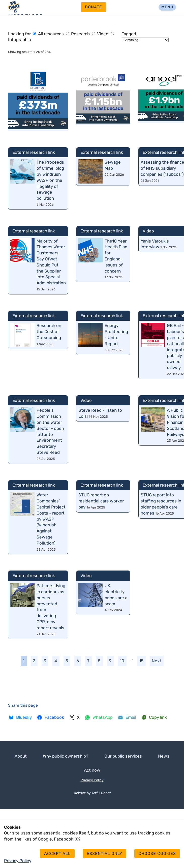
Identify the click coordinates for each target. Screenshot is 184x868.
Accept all (57, 854)
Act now (92, 770)
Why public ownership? (66, 756)
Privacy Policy (92, 780)
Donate (94, 7)
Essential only (104, 854)
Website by (92, 793)
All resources (48, 34)
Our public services (123, 756)
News (164, 756)
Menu (167, 7)
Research (78, 34)
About (21, 756)
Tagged (129, 34)
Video (101, 34)
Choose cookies (157, 854)
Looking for (19, 34)
